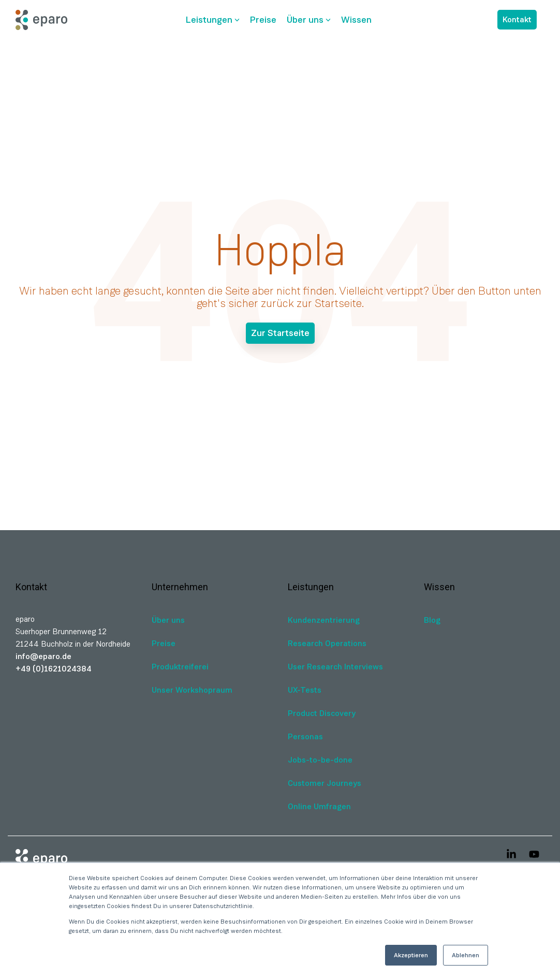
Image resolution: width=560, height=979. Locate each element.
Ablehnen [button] (466, 955)
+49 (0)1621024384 (54, 669)
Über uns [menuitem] (168, 620)
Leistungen (213, 20)
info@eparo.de (43, 656)
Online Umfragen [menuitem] (319, 806)
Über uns (309, 20)
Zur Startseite (280, 333)
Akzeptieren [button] (411, 955)
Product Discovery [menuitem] (322, 713)
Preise (263, 20)
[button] (512, 855)
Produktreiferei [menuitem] (180, 667)
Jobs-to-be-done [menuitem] (320, 760)
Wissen (356, 20)
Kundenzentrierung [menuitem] (324, 620)
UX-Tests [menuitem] (305, 690)
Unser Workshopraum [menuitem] (192, 690)
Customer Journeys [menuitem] (325, 783)
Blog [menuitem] (432, 620)
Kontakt (517, 19)
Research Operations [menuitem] (327, 643)
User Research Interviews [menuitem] (335, 667)
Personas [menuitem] (305, 736)
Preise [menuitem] (164, 643)
